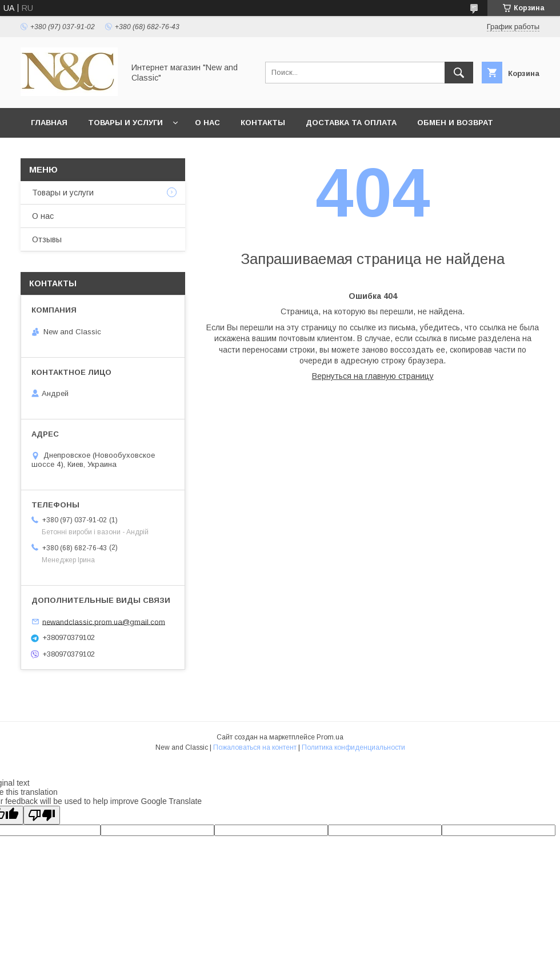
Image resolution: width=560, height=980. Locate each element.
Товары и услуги (125, 123)
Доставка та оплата (351, 123)
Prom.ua (330, 737)
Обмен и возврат (455, 123)
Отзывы (47, 239)
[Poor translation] (42, 815)
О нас (207, 123)
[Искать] (459, 73)
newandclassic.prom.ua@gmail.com (104, 621)
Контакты (263, 123)
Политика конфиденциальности (353, 747)
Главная (49, 123)
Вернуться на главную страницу (373, 376)
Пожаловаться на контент (255, 747)
